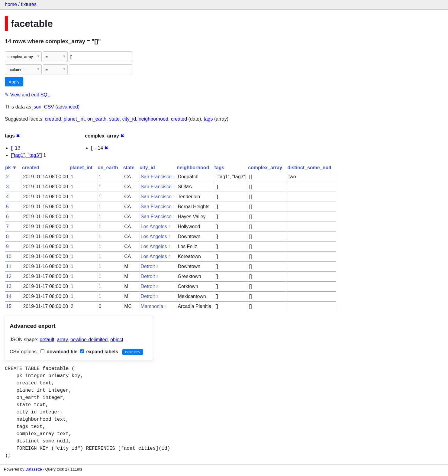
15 (9, 306)
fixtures (29, 4)
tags (208, 119)
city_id (129, 119)
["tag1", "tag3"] (26, 155)
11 (9, 266)
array (62, 340)
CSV (49, 107)
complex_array (265, 168)
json (37, 107)
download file (59, 352)
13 (9, 286)
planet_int (74, 119)
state (114, 119)
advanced (68, 107)
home (11, 4)
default (47, 340)
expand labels (99, 352)
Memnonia (152, 306)
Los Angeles (154, 227)
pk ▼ (11, 168)
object (117, 340)
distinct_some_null (309, 168)
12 (9, 276)
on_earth (97, 119)
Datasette (34, 469)
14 (9, 296)
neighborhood (153, 119)
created (53, 119)
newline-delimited (89, 340)
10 (9, 256)
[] (12, 148)
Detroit (148, 266)
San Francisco (156, 177)
